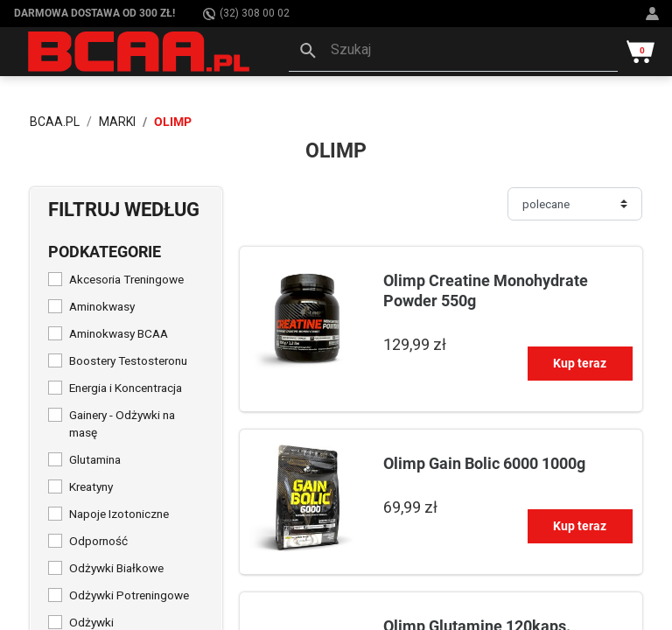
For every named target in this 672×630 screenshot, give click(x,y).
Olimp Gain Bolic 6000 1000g (484, 463)
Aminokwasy (102, 306)
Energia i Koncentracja (126, 388)
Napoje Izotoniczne (119, 514)
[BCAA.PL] (140, 51)
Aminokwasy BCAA (119, 333)
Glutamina (95, 459)
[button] (453, 52)
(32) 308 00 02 (246, 14)
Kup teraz (580, 363)
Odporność (98, 541)
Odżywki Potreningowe (129, 595)
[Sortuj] (575, 204)
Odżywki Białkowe (116, 568)
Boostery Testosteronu (128, 360)
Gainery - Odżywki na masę (122, 423)
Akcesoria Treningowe (126, 279)
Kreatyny (91, 486)
